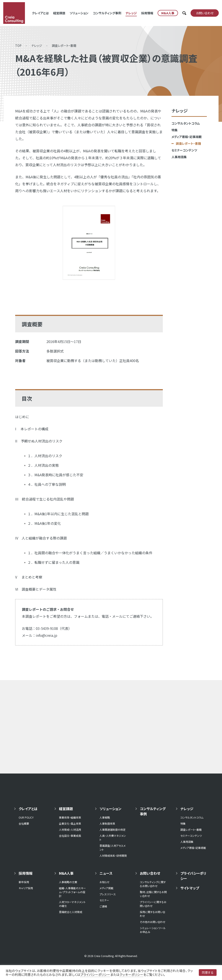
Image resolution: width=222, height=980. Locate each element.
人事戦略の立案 (68, 882)
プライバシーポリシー (193, 876)
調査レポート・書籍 (64, 46)
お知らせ (104, 882)
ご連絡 (103, 906)
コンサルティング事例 (107, 13)
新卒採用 (24, 882)
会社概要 (24, 823)
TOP (18, 46)
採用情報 (147, 13)
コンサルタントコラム (186, 123)
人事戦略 (105, 817)
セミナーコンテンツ (184, 150)
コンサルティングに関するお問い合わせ (153, 884)
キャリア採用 (26, 888)
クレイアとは (40, 13)
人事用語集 (179, 157)
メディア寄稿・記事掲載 (187, 137)
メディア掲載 (106, 888)
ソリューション (79, 13)
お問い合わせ (150, 873)
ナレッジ (131, 13)
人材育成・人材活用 (70, 830)
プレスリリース (108, 894)
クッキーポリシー (131, 974)
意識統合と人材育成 (71, 912)
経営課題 (59, 13)
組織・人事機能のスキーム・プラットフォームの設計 (72, 892)
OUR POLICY (26, 817)
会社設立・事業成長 (70, 836)
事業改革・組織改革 (70, 817)
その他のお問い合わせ (153, 922)
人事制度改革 (107, 823)
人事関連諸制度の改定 (113, 830)
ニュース (106, 873)
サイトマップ (190, 888)
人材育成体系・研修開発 (113, 856)
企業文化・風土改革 (70, 823)
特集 (175, 130)
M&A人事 (66, 873)
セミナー (104, 900)
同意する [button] (208, 972)
